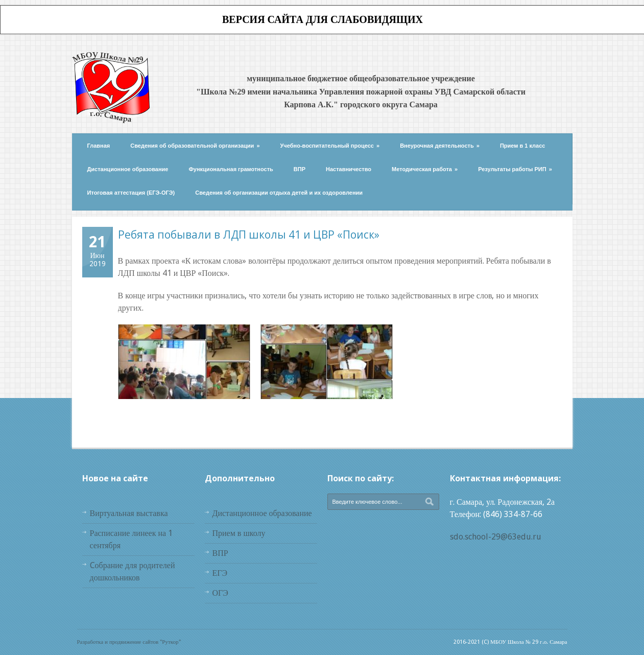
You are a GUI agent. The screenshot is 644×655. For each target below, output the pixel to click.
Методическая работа (425, 169)
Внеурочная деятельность (440, 146)
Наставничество (349, 169)
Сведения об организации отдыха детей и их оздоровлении (279, 193)
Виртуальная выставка (129, 513)
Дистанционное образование (128, 169)
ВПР (300, 169)
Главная (99, 146)
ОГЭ (220, 593)
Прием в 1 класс (523, 146)
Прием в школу (239, 533)
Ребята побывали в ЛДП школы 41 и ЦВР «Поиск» (249, 235)
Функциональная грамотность (231, 169)
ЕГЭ (220, 573)
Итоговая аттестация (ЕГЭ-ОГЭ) (131, 193)
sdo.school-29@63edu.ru (496, 537)
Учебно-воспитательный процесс (330, 146)
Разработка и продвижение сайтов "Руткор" (129, 642)
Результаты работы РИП (515, 169)
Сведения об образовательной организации (195, 146)
